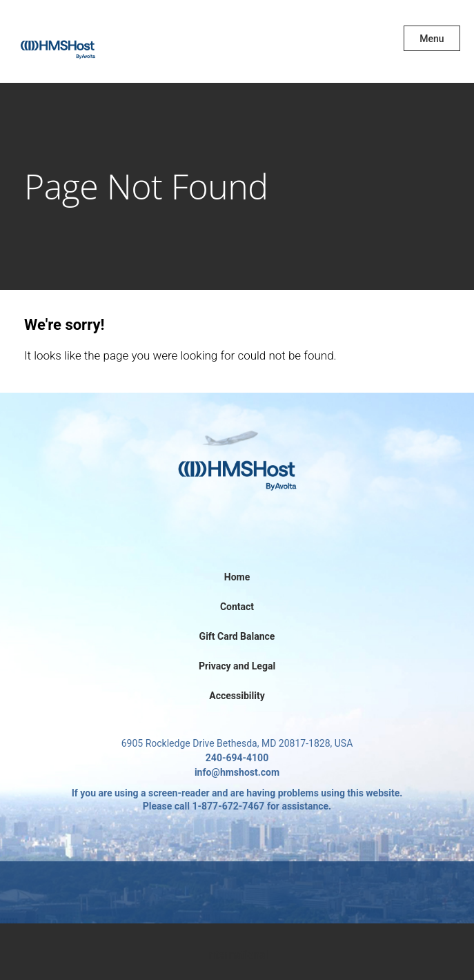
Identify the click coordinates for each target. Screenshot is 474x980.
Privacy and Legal (237, 666)
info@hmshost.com (237, 772)
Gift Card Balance (237, 636)
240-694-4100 (237, 758)
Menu (432, 39)
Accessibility (237, 696)
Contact (237, 607)
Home (237, 577)
